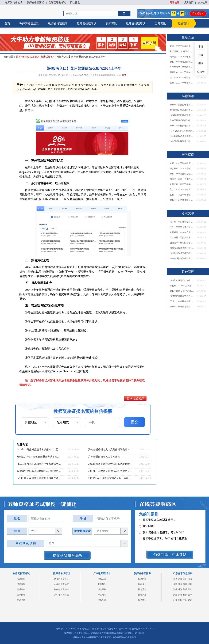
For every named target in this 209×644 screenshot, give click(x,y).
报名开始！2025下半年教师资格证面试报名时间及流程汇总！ (182, 169)
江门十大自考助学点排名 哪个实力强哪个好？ (182, 301)
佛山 (180, 600)
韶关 (185, 589)
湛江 (180, 579)
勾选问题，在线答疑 (170, 555)
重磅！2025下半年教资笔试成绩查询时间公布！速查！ (182, 46)
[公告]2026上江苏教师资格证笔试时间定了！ (182, 131)
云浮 (190, 595)
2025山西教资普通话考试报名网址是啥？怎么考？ (111, 464)
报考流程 (142, 589)
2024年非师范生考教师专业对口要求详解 (182, 105)
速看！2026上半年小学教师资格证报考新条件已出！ (182, 195)
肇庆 (185, 584)
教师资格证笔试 (14, 3)
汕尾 (180, 584)
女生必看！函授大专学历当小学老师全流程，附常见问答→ (182, 238)
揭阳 (175, 584)
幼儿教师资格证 (61, 579)
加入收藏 (202, 3)
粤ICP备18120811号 (122, 629)
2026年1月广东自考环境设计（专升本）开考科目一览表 (182, 291)
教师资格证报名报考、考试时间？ (162, 533)
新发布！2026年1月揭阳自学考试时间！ (182, 286)
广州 (175, 600)
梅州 (185, 595)
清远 (175, 595)
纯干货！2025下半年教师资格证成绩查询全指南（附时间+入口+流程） (182, 57)
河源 (190, 579)
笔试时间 (21, 600)
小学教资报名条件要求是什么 (182, 136)
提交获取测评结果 (67, 555)
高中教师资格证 (61, 595)
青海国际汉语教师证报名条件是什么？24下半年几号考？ (182, 120)
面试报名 (21, 595)
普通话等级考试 (57, 3)
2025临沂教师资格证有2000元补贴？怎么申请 (182, 253)
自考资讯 (160, 23)
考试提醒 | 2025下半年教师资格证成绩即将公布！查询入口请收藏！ (182, 51)
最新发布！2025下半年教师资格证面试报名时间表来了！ (182, 184)
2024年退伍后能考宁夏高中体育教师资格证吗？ (182, 115)
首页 (7, 23)
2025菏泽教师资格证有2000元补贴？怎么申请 (182, 248)
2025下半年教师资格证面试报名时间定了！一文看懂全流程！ (182, 174)
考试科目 (21, 579)
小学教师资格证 (61, 584)
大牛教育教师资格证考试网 (103, 75)
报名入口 (102, 579)
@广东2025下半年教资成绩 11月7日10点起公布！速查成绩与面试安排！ (182, 67)
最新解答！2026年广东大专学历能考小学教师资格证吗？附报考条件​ (182, 232)
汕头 (175, 579)
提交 (134, 422)
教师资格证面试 (35, 3)
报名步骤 (102, 600)
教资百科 (183, 23)
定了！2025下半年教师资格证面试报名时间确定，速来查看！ (182, 189)
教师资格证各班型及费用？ (158, 521)
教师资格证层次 (29, 23)
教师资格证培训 (136, 23)
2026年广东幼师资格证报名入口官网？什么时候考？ (182, 200)
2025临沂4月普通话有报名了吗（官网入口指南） (111, 478)
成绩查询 (21, 584)
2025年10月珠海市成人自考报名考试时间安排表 (182, 296)
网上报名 (75, 3)
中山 (185, 600)
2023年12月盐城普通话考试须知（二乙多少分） (39, 450)
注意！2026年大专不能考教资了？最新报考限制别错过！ (182, 227)
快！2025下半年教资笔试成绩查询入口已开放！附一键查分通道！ (182, 78)
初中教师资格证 (61, 589)
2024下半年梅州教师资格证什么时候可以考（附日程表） (182, 126)
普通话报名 (47, 57)
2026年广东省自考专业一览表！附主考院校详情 (182, 307)
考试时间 (102, 595)
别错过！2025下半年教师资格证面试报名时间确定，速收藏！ (182, 179)
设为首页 (189, 3)
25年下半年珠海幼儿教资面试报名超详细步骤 (182, 141)
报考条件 (142, 584)
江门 (185, 579)
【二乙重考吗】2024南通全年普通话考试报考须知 (39, 464)
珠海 (180, 589)
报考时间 (142, 579)
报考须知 (142, 600)
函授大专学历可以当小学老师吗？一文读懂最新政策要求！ (182, 243)
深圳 (190, 584)
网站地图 (174, 3)
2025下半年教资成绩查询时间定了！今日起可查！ (182, 62)
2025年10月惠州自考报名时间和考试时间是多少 (182, 280)
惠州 (190, 600)
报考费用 (142, 595)
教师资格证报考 (58, 23)
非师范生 (102, 584)
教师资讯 (111, 23)
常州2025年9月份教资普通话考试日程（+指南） (39, 457)
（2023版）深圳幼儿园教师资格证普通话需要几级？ (39, 478)
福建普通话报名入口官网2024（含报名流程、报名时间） (39, 471)
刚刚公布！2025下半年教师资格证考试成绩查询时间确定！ (182, 72)
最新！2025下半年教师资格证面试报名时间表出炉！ (182, 83)
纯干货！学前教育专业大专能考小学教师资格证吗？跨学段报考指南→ (182, 222)
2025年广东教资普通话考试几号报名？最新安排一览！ (111, 471)
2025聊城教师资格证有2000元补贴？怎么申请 (182, 258)
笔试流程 (21, 589)
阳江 (190, 589)
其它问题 (146, 527)
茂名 (180, 595)
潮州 (175, 589)
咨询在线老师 (135, 399)
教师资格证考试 (87, 23)
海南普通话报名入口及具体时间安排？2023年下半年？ (111, 450)
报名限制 (102, 589)
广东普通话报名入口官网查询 (104, 457)
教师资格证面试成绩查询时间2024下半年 (182, 110)
